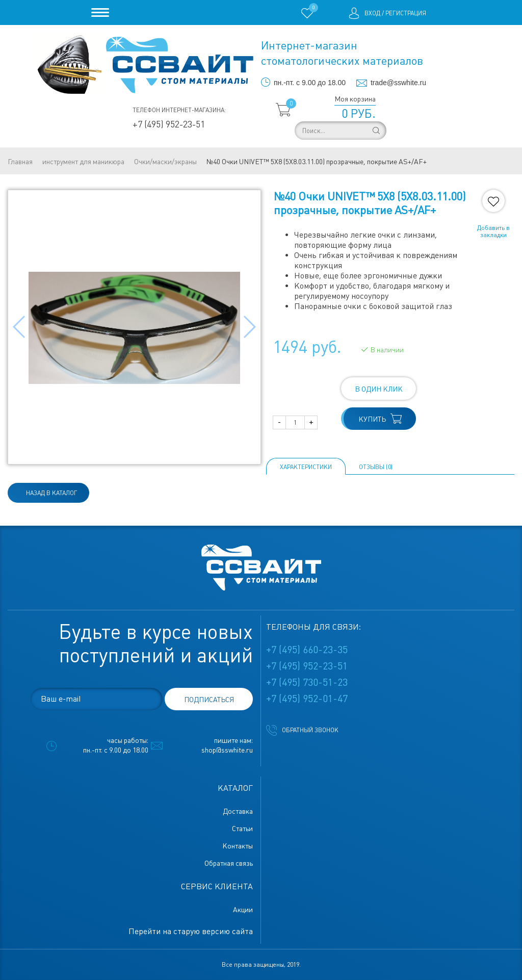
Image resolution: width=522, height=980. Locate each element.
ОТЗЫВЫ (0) (376, 467)
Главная (20, 162)
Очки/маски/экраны (165, 162)
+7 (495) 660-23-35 (307, 650)
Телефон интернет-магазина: (179, 110)
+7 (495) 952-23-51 (169, 124)
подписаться (209, 700)
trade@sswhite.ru (398, 83)
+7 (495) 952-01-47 (307, 699)
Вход (372, 13)
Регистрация (406, 13)
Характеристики (306, 467)
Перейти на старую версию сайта (191, 931)
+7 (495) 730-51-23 (307, 682)
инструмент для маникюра (83, 162)
